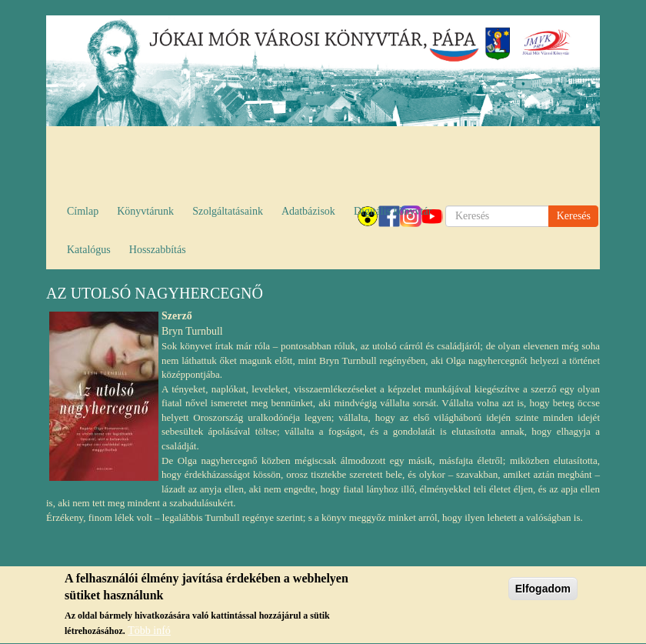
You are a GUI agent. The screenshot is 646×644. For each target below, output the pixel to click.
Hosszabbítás (158, 250)
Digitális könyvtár (393, 211)
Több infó (149, 633)
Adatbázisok (308, 211)
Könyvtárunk (145, 211)
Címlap (83, 211)
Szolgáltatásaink (228, 211)
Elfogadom (543, 590)
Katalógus (89, 250)
